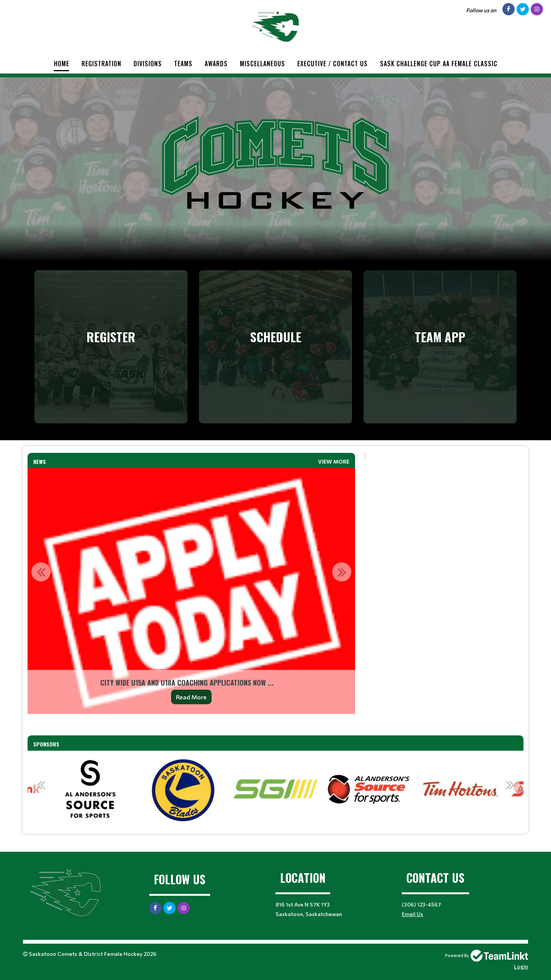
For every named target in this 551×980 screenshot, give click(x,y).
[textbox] (191, 725)
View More (334, 461)
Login (521, 966)
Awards (216, 64)
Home (62, 64)
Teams (183, 64)
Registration (101, 64)
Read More (191, 697)
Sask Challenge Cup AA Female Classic (439, 64)
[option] (191, 591)
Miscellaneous (262, 64)
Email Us (412, 914)
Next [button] (342, 572)
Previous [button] (41, 572)
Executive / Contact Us (333, 64)
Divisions (148, 64)
